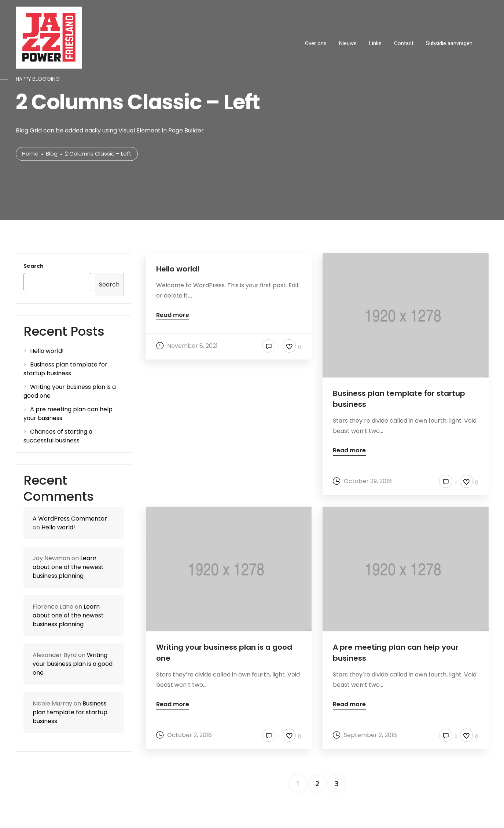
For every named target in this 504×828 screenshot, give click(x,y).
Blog (52, 154)
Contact (404, 43)
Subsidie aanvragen (449, 43)
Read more (173, 316)
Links (375, 43)
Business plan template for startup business (65, 369)
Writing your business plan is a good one (73, 664)
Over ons (316, 43)
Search (34, 266)
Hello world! (47, 351)
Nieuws (348, 43)
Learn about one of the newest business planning (68, 567)
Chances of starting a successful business (58, 436)
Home (30, 154)
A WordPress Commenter (70, 519)
